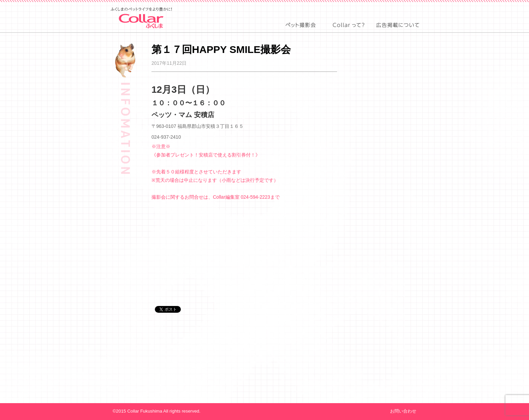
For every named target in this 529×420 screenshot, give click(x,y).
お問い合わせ (403, 411)
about (348, 31)
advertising (398, 31)
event (301, 31)
